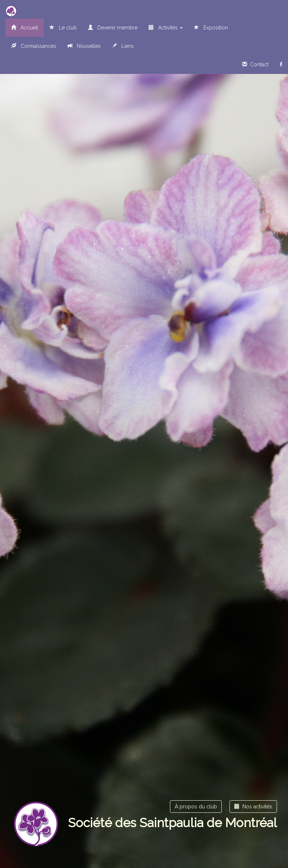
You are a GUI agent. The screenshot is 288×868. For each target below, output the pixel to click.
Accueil (25, 28)
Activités (166, 28)
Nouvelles (84, 46)
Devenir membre (113, 28)
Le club (63, 28)
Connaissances (34, 46)
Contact (255, 64)
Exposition (211, 28)
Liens (123, 46)
